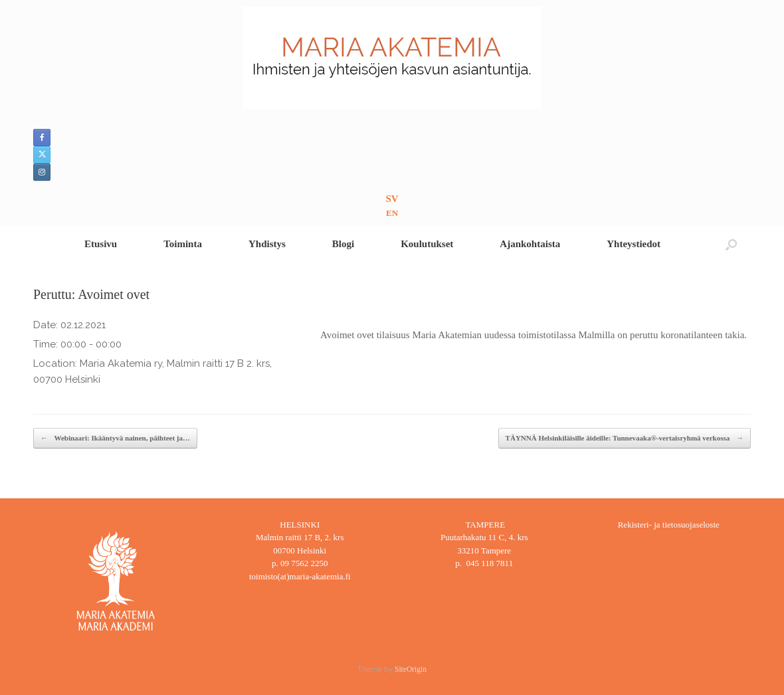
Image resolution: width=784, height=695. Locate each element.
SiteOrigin (411, 669)
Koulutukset (427, 244)
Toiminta (183, 244)
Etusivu (101, 244)
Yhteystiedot (634, 244)
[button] (731, 244)
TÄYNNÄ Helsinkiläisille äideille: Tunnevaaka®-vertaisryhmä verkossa (625, 438)
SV (392, 199)
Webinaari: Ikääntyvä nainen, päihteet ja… (115, 438)
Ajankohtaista (530, 244)
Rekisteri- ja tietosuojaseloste (669, 525)
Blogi (343, 244)
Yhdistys (267, 244)
